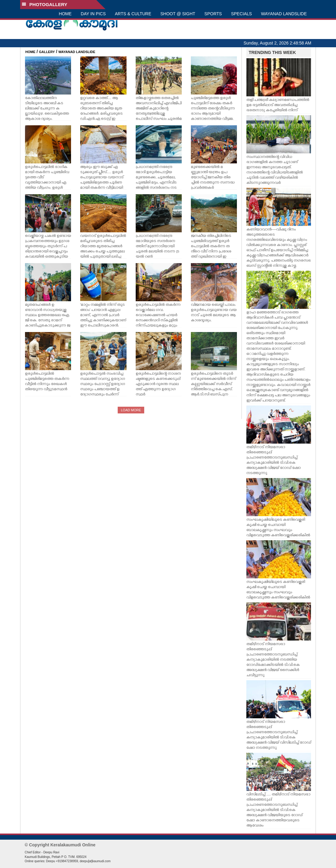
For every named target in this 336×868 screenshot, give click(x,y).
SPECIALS (241, 14)
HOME (65, 14)
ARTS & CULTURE (133, 14)
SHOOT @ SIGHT (178, 14)
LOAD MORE (131, 410)
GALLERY (47, 52)
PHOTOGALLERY (45, 4)
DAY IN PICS (93, 14)
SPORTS (213, 14)
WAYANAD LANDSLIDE (284, 14)
